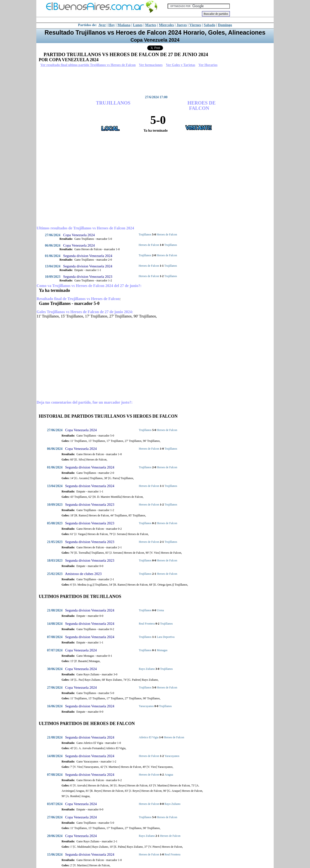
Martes (151, 25)
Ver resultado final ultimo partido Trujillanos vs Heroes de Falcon (88, 65)
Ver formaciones (151, 65)
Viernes (195, 25)
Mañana (124, 25)
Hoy (112, 25)
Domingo (225, 25)
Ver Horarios (208, 65)
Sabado (209, 25)
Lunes (138, 25)
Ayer (102, 25)
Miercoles (166, 25)
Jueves (182, 25)
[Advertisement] (154, 81)
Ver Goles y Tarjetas (181, 65)
